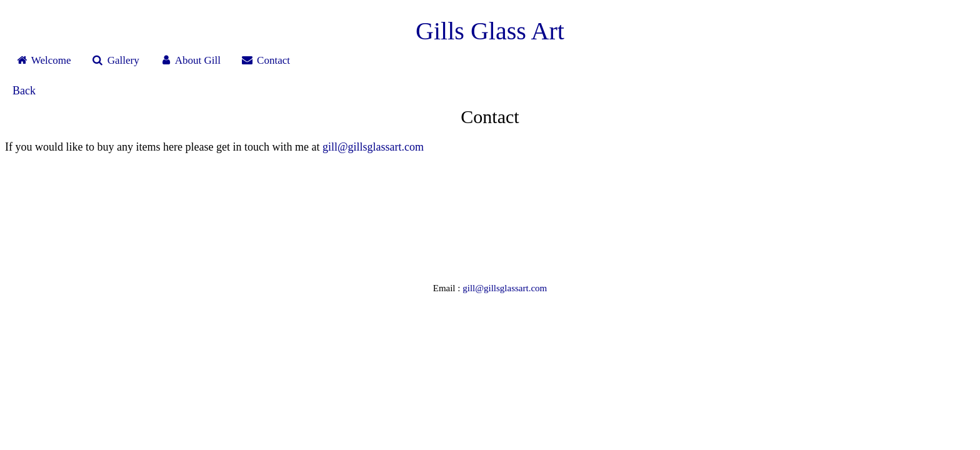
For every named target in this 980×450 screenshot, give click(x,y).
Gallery (115, 60)
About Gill (190, 60)
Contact (265, 60)
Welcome (43, 60)
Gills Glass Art (490, 31)
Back (24, 91)
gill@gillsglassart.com (373, 147)
